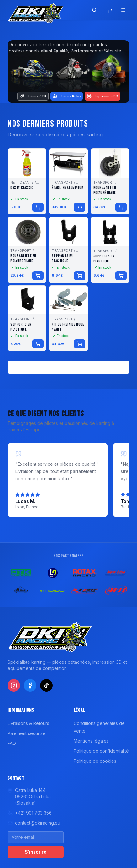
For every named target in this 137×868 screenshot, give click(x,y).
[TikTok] (46, 685)
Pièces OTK (33, 96)
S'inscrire (36, 852)
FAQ (12, 743)
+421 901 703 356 (30, 813)
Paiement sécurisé (26, 733)
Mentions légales (91, 741)
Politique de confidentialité (101, 751)
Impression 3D (102, 96)
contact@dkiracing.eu (34, 823)
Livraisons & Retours (28, 723)
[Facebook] (30, 685)
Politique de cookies (95, 761)
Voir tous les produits (68, 367)
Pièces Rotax (67, 96)
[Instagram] (14, 685)
